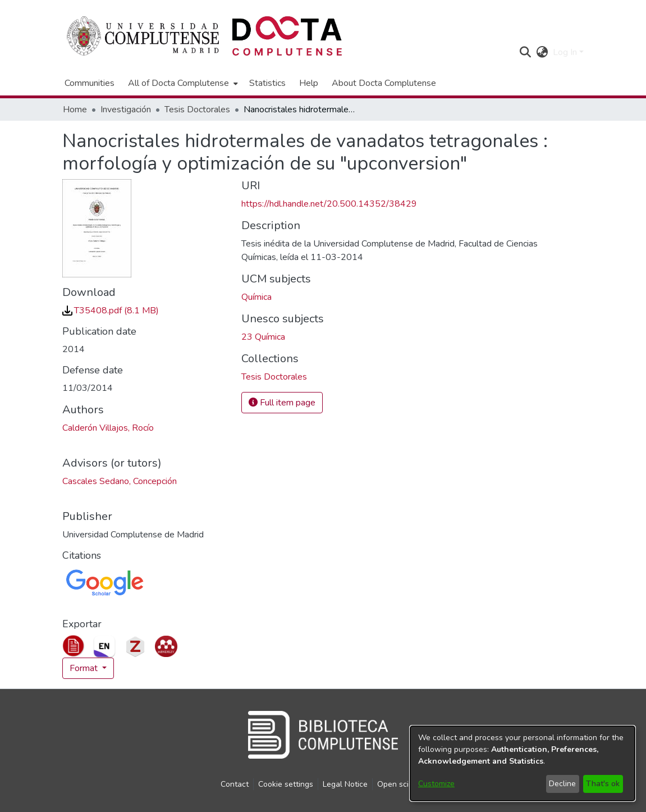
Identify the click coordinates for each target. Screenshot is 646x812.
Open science (402, 784)
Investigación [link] (126, 110)
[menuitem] (182, 83)
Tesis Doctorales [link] (197, 110)
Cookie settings (286, 784)
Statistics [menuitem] (267, 83)
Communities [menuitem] (90, 83)
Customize (436, 784)
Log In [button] (566, 52)
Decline (562, 784)
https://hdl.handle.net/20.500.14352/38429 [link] (329, 204)
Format (85, 668)
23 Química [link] (263, 337)
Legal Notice (345, 784)
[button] (526, 52)
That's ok (603, 784)
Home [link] (75, 110)
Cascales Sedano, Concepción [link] (120, 481)
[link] (111, 311)
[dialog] (523, 763)
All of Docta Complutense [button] (178, 83)
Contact (235, 784)
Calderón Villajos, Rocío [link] (108, 428)
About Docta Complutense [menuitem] (384, 83)
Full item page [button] (282, 403)
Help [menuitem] (309, 83)
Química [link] (256, 297)
